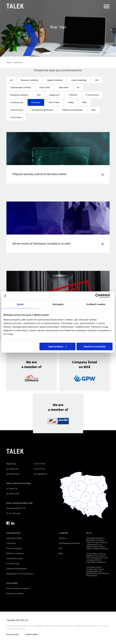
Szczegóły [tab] (58, 304)
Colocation (11, 541)
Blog (61, 551)
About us (63, 536)
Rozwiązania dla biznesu (43, 110)
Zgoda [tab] (20, 304)
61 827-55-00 (40, 462)
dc (78, 87)
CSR (97, 80)
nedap (71, 102)
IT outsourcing (17, 102)
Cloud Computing (79, 80)
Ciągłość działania (55, 80)
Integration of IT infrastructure (20, 572)
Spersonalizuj (58, 346)
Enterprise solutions (19, 95)
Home (9, 62)
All (11, 80)
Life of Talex (54, 102)
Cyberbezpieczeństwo (21, 87)
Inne (39, 95)
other (85, 102)
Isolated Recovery (15, 556)
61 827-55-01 (40, 467)
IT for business (92, 95)
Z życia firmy (16, 117)
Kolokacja (36, 102)
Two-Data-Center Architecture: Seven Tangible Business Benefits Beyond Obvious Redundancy (98, 569)
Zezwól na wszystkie (95, 346)
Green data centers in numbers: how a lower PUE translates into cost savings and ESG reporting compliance (97, 556)
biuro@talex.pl (41, 472)
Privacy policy (13, 632)
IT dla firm (73, 95)
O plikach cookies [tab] (96, 304)
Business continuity (30, 80)
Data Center (45, 87)
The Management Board (69, 541)
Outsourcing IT (17, 110)
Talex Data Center (14, 536)
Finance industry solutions (18, 586)
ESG (61, 546)
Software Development (72, 110)
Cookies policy (33, 632)
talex (93, 110)
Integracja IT (55, 95)
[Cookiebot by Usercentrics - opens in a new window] (99, 296)
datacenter (64, 87)
